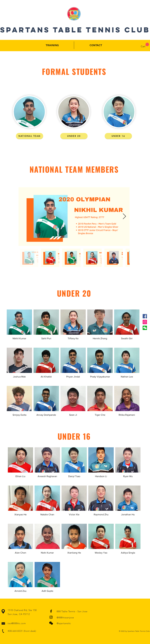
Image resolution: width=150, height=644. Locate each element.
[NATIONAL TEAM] (30, 136)
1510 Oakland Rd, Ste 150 (22, 610)
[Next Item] (124, 217)
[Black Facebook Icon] (51, 611)
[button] (145, 328)
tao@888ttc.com (17, 623)
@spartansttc (64, 623)
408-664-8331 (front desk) (22, 631)
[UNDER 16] (118, 136)
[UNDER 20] (74, 136)
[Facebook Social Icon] (145, 316)
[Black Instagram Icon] (51, 617)
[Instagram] (145, 322)
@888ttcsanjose (65, 617)
